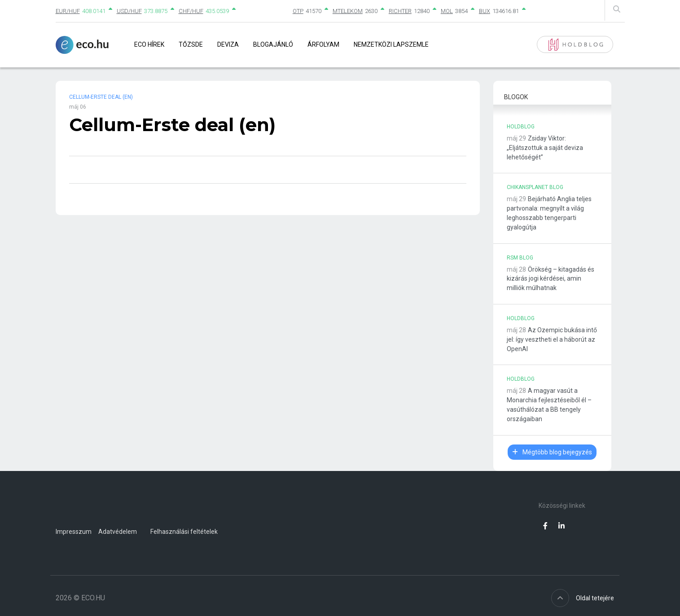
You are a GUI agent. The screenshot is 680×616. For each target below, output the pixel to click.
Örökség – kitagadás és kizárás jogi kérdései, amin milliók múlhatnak (551, 279)
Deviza (228, 44)
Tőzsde (191, 44)
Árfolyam (323, 44)
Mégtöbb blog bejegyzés (552, 452)
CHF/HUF (191, 11)
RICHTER (400, 11)
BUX (485, 11)
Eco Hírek (149, 44)
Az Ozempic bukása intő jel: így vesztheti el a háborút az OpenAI (552, 339)
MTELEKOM (348, 11)
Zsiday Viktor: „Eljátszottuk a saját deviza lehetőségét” (545, 148)
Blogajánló (273, 44)
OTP (298, 11)
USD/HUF (129, 11)
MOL (447, 11)
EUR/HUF (68, 11)
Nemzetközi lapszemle (391, 44)
